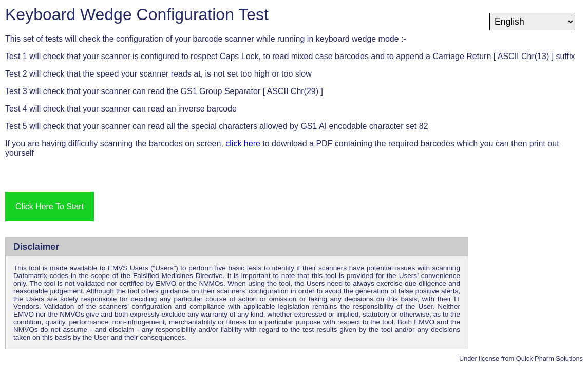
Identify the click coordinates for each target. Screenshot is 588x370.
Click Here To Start (50, 206)
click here (243, 144)
